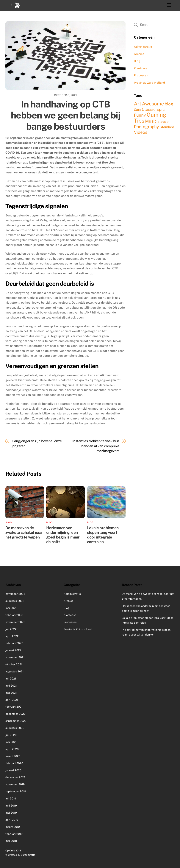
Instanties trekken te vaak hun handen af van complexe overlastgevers (96, 446)
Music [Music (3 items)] (151, 121)
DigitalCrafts (28, 855)
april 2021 (12, 700)
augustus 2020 (15, 728)
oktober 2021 (14, 664)
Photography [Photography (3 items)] (146, 127)
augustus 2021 (15, 671)
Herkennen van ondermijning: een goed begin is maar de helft (63, 535)
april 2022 (12, 636)
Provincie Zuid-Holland (149, 83)
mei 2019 (11, 813)
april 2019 (12, 820)
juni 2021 (11, 686)
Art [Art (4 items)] (138, 104)
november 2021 (15, 657)
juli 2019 (11, 798)
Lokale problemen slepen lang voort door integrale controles (103, 535)
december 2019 (15, 777)
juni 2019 (11, 806)
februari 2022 (14, 643)
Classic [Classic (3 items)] (149, 109)
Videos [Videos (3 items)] (141, 132)
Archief (139, 54)
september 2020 (16, 721)
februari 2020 (14, 763)
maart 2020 (13, 756)
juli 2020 (11, 735)
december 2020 (15, 714)
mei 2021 (11, 693)
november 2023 (15, 594)
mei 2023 (11, 608)
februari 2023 (14, 615)
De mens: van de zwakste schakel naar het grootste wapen (24, 532)
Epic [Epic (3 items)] (161, 109)
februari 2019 (14, 834)
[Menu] (169, 5)
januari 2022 (13, 650)
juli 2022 (11, 629)
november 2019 (15, 784)
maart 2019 (13, 827)
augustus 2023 (15, 601)
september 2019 (16, 791)
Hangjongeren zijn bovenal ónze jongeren (37, 443)
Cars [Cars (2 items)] (137, 110)
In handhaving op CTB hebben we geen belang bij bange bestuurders (66, 115)
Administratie (143, 47)
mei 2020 (11, 742)
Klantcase (141, 68)
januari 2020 (13, 770)
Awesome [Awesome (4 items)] (153, 104)
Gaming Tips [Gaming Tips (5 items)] (150, 118)
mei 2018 (11, 841)
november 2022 (15, 622)
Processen (141, 75)
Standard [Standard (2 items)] (167, 127)
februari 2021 (14, 707)
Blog (9, 522)
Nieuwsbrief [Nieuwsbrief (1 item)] (163, 122)
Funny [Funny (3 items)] (140, 115)
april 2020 (12, 749)
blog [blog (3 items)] (169, 104)
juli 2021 (11, 678)
